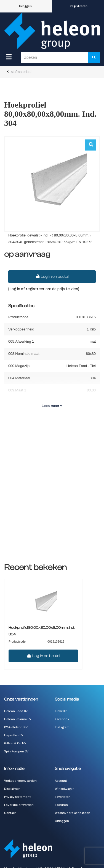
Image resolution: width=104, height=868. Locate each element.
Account (61, 781)
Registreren (79, 6)
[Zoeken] (94, 57)
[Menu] (9, 57)
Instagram (62, 727)
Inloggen (25, 6)
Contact (10, 813)
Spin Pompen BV (16, 751)
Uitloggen (62, 821)
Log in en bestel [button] (52, 277)
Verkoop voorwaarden (20, 781)
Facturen (61, 805)
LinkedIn (61, 711)
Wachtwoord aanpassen (73, 813)
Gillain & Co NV (15, 743)
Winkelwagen (65, 789)
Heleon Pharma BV (18, 719)
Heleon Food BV (16, 711)
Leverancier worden (19, 805)
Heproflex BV (14, 735)
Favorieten (63, 797)
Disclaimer (12, 789)
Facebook (62, 719)
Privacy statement (17, 797)
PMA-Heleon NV (16, 727)
